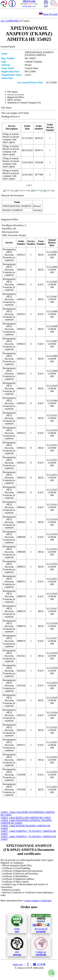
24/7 (17, 946)
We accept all (41, 923)
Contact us (41, 947)
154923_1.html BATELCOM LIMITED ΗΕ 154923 (26, 818)
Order (17, 924)
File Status (12, 92)
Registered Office (16, 97)
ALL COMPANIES (10, 21)
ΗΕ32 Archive (14, 100)
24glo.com (18, 964)
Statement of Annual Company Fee (24, 103)
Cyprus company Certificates (38, 901)
